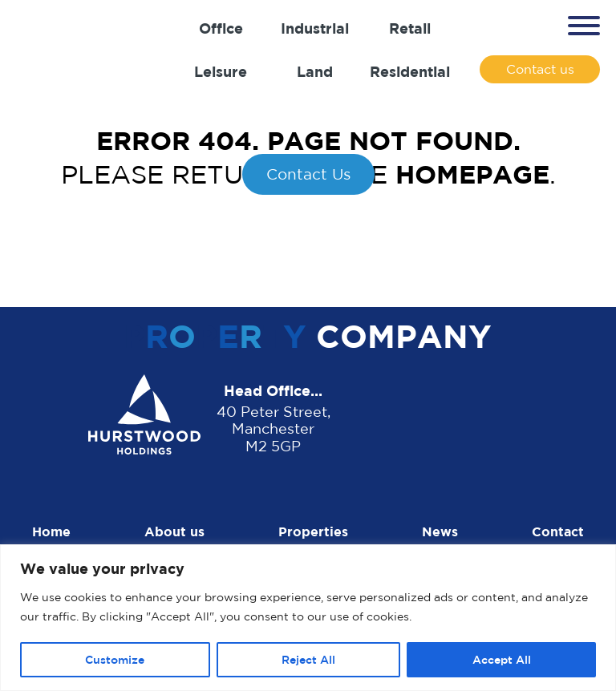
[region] (308, 618)
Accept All (502, 659)
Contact (558, 531)
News (440, 531)
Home (51, 531)
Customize (115, 659)
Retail (410, 28)
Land (315, 71)
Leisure (221, 71)
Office (221, 28)
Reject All (308, 659)
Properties (313, 531)
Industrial (315, 28)
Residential (410, 71)
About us (174, 531)
